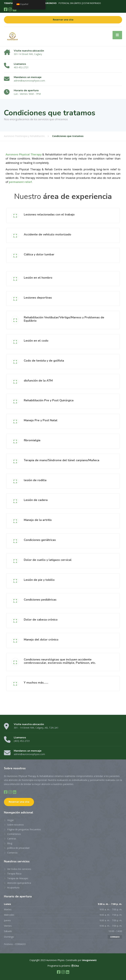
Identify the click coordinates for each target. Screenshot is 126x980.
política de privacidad (18, 848)
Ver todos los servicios (19, 869)
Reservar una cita (63, 20)
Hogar (10, 820)
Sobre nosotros (16, 825)
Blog (10, 843)
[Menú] (117, 35)
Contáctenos (14, 834)
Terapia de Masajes (18, 878)
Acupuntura (13, 887)
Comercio (12, 853)
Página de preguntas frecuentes (24, 829)
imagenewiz (89, 960)
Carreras (12, 839)
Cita (75, 966)
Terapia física (14, 874)
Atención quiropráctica (19, 883)
